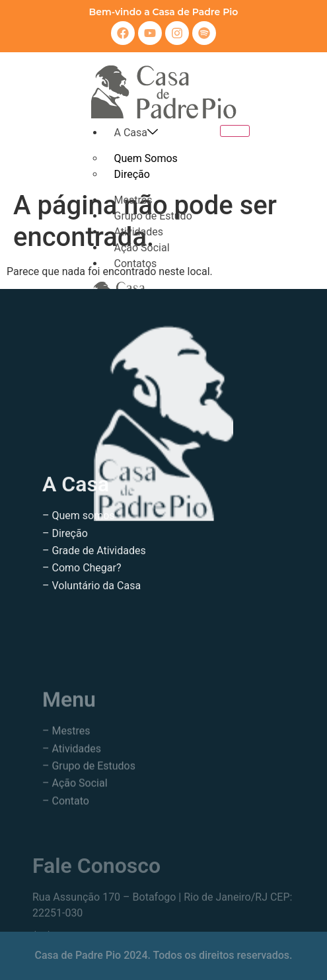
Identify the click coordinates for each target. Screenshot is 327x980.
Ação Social (142, 248)
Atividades (139, 232)
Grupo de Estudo (153, 216)
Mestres (133, 200)
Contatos (136, 264)
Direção (132, 174)
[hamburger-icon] (235, 131)
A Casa (136, 133)
